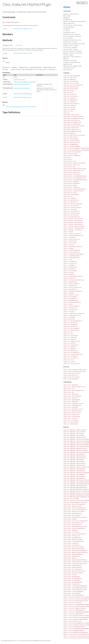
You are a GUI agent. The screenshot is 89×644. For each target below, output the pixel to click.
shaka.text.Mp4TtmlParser (71, 200)
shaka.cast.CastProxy (70, 94)
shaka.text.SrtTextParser (71, 206)
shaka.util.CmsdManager (71, 325)
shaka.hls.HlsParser (70, 109)
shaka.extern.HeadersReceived (22, 88)
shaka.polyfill (68, 159)
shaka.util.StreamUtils (71, 356)
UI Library (67, 31)
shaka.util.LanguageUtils (71, 345)
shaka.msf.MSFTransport (71, 137)
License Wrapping (69, 27)
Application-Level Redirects (72, 57)
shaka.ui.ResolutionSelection (72, 287)
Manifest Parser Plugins (71, 46)
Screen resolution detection (72, 36)
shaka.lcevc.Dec (68, 111)
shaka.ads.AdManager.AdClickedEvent (74, 432)
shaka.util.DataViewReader (72, 328)
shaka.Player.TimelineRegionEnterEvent (75, 588)
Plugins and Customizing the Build (74, 44)
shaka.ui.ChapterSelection (72, 239)
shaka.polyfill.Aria (70, 161)
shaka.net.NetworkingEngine (72, 146)
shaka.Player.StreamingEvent (72, 580)
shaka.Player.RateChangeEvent (72, 566)
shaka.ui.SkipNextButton (71, 300)
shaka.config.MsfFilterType (72, 373)
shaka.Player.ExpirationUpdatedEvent (75, 534)
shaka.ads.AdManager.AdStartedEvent (74, 476)
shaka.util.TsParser (70, 362)
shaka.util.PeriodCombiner (72, 352)
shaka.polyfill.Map (69, 167)
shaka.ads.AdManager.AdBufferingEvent (75, 430)
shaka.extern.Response (47, 70)
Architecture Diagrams (70, 47)
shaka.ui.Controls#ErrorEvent (72, 621)
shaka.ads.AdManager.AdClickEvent (74, 434)
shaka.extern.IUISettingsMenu (72, 411)
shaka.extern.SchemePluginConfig (23, 94)
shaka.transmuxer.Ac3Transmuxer (73, 221)
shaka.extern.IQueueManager (72, 400)
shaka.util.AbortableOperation (73, 321)
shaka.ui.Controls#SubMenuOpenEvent (74, 627)
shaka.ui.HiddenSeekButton (72, 258)
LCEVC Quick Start (69, 68)
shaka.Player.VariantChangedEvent (74, 595)
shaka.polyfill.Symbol (70, 185)
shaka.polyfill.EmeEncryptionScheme (74, 163)
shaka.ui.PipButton (69, 274)
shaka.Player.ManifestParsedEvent (74, 547)
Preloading (67, 29)
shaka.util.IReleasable (71, 424)
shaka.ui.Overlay (69, 273)
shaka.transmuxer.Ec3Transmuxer (73, 222)
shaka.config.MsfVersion (71, 375)
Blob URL (66, 59)
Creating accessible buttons (72, 40)
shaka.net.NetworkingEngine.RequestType (25, 82)
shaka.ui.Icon (68, 260)
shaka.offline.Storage (70, 154)
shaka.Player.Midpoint (70, 558)
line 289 (30, 53)
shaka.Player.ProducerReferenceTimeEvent (76, 562)
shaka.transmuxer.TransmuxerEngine (74, 228)
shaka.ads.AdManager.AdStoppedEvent (74, 478)
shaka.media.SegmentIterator (72, 130)
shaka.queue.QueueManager (71, 195)
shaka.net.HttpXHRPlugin (71, 144)
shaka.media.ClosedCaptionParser (73, 117)
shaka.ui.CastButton (70, 237)
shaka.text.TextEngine (70, 209)
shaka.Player (67, 157)
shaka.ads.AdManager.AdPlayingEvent (74, 463)
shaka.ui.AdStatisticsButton (72, 234)
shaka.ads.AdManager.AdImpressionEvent (75, 449)
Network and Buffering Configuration (75, 21)
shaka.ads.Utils (68, 92)
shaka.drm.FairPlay (69, 107)
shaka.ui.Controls (69, 245)
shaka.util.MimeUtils (70, 347)
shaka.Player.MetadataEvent (72, 556)
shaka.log (66, 113)
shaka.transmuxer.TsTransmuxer (73, 230)
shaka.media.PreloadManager (72, 124)
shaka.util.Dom (68, 332)
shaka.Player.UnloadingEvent (72, 593)
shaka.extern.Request (19, 80)
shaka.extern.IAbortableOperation (24, 70)
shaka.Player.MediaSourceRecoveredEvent (76, 553)
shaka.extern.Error (69, 389)
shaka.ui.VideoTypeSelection (72, 315)
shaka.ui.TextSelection (71, 310)
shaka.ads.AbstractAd (70, 78)
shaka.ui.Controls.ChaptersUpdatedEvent (76, 601)
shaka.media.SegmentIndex (71, 128)
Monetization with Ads (70, 42)
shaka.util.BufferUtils (71, 323)
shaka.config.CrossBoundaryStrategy (74, 371)
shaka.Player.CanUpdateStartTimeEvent (75, 517)
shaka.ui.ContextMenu (70, 243)
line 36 (30, 97)
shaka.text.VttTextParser (71, 215)
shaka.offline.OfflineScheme (72, 152)
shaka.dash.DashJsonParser (72, 104)
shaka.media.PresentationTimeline (74, 126)
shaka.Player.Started (70, 575)
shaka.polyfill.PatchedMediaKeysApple (75, 176)
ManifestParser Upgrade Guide (72, 66)
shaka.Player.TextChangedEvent (73, 582)
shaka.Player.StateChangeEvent (73, 579)
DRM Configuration (69, 23)
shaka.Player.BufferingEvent (72, 515)
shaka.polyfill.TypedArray (72, 187)
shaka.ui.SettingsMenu (70, 297)
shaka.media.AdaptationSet (72, 115)
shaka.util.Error (69, 334)
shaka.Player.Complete (70, 519)
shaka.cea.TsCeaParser (70, 102)
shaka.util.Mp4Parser (70, 349)
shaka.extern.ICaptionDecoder (72, 396)
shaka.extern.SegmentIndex (72, 415)
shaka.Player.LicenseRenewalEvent (74, 541)
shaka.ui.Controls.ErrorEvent (72, 603)
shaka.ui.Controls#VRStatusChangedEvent (76, 632)
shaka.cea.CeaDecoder (70, 98)
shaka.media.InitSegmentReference (74, 118)
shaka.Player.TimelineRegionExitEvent (75, 590)
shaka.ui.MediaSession (70, 267)
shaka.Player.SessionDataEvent (73, 569)
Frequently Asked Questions (72, 62)
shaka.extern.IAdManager (71, 394)
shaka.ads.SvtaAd (69, 91)
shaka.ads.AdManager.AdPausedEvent (74, 462)
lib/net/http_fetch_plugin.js (20, 29)
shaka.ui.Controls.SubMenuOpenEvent (74, 610)
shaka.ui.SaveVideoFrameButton (73, 291)
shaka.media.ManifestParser (72, 120)
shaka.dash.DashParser (70, 105)
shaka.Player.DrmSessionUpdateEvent (74, 528)
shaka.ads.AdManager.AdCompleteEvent (75, 437)
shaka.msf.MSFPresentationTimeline (74, 135)
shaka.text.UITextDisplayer (72, 213)
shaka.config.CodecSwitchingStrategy (75, 370)
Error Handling (68, 38)
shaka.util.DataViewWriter (72, 330)
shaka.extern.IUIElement (71, 402)
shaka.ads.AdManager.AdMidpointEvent (75, 458)
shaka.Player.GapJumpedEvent (72, 538)
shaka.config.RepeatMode (71, 379)
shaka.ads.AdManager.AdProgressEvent (75, 465)
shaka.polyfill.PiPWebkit (71, 182)
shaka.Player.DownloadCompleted (73, 523)
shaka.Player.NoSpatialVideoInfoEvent (75, 560)
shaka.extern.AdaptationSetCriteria (74, 387)
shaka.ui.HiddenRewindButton (72, 256)
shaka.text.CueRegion (70, 198)
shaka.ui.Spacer (68, 304)
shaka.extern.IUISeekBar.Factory (73, 409)
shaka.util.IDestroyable (71, 422)
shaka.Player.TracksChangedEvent (73, 592)
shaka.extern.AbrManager (71, 385)
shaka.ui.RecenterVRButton (72, 284)
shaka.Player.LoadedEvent (71, 543)
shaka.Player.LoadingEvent (72, 545)
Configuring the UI (69, 33)
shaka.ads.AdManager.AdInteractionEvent (76, 450)
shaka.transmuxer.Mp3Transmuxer (73, 224)
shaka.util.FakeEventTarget (72, 341)
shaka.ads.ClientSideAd (71, 81)
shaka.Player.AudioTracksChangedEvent (75, 510)
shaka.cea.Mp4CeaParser (71, 100)
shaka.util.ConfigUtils (71, 326)
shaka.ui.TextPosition (70, 308)
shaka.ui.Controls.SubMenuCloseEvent (75, 608)
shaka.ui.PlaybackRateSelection (73, 276)
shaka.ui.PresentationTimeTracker (74, 280)
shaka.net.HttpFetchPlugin (72, 141)
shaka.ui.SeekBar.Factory (71, 295)
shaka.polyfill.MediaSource (72, 172)
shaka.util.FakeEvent (70, 339)
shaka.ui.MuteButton (70, 269)
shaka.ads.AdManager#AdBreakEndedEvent (75, 486)
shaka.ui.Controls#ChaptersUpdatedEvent (76, 619)
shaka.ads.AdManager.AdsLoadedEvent (74, 475)
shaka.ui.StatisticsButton (72, 306)
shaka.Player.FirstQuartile (72, 536)
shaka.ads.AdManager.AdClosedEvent (74, 436)
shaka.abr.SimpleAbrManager (72, 76)
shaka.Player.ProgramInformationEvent (75, 564)
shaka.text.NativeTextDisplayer (73, 204)
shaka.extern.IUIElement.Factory (73, 404)
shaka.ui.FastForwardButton (72, 250)
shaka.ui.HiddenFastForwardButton (74, 254)
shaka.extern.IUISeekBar (71, 407)
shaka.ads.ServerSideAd (71, 89)
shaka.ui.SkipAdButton (70, 299)
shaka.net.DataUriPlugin (71, 139)
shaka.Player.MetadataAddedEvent (73, 554)
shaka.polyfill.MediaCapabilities (74, 170)
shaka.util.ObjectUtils (71, 351)
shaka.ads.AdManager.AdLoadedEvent (74, 454)
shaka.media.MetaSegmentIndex (72, 122)
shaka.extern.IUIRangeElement (72, 405)
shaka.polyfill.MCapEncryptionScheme (75, 169)
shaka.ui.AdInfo (68, 232)
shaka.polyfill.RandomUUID (72, 183)
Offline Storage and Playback (72, 51)
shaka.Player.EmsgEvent (71, 530)
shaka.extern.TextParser (71, 418)
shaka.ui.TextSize (69, 312)
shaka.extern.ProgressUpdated (22, 84)
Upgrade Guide (68, 64)
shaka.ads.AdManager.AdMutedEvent (74, 460)
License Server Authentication (73, 25)
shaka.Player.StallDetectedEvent (73, 573)
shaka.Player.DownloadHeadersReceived (75, 527)
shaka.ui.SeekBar (69, 293)
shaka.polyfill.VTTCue (70, 193)
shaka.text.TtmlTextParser (72, 211)
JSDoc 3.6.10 (17, 641)
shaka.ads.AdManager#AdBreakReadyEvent (75, 488)
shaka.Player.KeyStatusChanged (73, 540)
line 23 (30, 29)
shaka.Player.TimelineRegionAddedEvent (75, 586)
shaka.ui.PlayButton (70, 278)
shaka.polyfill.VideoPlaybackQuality (75, 189)
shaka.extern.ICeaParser (71, 398)
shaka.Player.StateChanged (72, 577)
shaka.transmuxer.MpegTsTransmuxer (74, 226)
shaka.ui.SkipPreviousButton (72, 302)
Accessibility (68, 70)
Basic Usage (67, 16)
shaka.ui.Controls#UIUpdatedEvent (74, 630)
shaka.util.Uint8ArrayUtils (72, 364)
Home (67, 7)
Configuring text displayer (72, 34)
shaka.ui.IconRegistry (70, 261)
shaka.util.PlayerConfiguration (73, 354)
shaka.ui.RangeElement (70, 282)
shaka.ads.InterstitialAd (71, 83)
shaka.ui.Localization (70, 263)
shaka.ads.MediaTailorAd (71, 87)
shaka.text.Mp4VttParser (71, 202)
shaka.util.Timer (69, 360)
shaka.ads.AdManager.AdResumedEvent (74, 469)
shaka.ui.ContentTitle (70, 241)
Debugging (66, 18)
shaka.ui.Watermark (69, 319)
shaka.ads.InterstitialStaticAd (73, 85)
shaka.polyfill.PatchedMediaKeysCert (75, 178)
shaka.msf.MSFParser (70, 133)
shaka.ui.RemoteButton (70, 286)
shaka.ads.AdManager (70, 79)
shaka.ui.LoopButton (70, 265)
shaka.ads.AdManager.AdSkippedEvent (74, 471)
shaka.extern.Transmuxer (71, 420)
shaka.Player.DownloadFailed (72, 525)
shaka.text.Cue (68, 196)
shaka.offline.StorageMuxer (72, 156)
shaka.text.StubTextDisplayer (72, 208)
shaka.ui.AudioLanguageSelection (73, 235)
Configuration (68, 20)
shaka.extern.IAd (69, 392)
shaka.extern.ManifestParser (72, 413)
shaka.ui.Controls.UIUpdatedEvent (74, 614)
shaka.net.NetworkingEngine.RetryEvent (75, 502)
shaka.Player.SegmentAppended (72, 567)
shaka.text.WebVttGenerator (72, 217)
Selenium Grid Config (70, 60)
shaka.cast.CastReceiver (71, 96)
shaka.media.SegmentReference (72, 131)
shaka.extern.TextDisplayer (72, 417)
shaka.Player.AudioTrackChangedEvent (75, 508)
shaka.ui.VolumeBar (69, 317)
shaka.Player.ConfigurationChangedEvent (76, 521)
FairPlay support (69, 55)
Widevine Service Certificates (73, 53)
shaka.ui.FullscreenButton (72, 252)
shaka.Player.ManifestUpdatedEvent (74, 549)
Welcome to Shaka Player (71, 14)
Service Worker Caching (71, 49)
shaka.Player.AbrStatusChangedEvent (74, 504)
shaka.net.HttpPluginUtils (72, 143)
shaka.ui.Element (69, 248)
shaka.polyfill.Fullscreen (72, 165)
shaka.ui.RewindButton (70, 289)
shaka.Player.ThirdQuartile (72, 584)
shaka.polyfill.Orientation (72, 174)
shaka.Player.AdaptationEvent (72, 506)
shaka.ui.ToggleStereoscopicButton (74, 313)
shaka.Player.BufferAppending (72, 514)
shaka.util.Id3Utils (70, 343)
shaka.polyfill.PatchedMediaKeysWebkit (75, 180)
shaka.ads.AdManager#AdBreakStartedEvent (76, 489)
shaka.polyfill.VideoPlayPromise (73, 191)
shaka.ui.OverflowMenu (70, 271)
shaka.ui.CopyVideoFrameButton (73, 247)
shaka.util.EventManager (71, 336)
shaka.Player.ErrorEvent (71, 532)
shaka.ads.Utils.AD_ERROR (71, 499)
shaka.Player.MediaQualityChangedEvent (75, 551)
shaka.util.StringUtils (71, 358)
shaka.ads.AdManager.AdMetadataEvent (75, 456)
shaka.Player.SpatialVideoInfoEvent (74, 571)
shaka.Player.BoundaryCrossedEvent (74, 512)
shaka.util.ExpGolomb (70, 338)
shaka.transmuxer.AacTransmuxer (73, 219)
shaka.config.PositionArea (72, 377)
